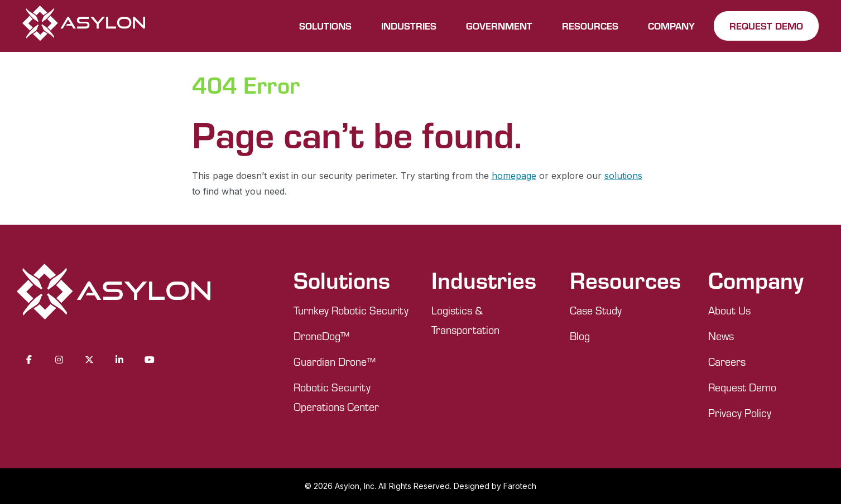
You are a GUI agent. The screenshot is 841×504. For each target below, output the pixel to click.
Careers (727, 362)
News (721, 336)
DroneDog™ (321, 336)
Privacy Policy (740, 413)
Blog (580, 336)
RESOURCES (590, 26)
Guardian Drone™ (335, 362)
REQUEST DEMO (766, 26)
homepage (514, 176)
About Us (729, 310)
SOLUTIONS (325, 26)
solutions (623, 176)
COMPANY (671, 26)
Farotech (520, 486)
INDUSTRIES (409, 26)
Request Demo (742, 387)
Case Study (596, 310)
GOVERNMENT (499, 26)
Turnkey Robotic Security (351, 310)
